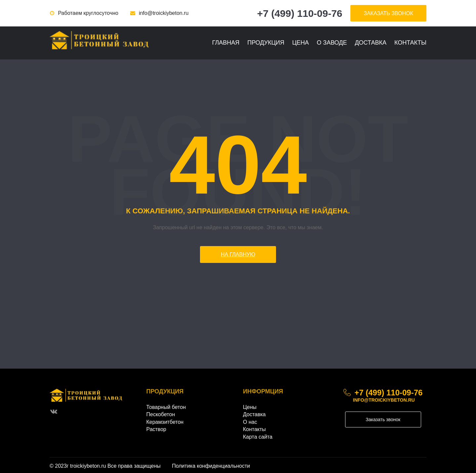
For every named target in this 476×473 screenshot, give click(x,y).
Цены (250, 407)
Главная (226, 43)
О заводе (332, 43)
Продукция (266, 43)
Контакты (410, 43)
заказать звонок (388, 13)
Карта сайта (258, 437)
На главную (238, 255)
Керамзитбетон (165, 422)
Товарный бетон (166, 407)
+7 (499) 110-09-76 (300, 13)
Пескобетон (161, 414)
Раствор (156, 429)
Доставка (371, 43)
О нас (250, 422)
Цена (300, 43)
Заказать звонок (383, 419)
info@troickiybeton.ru (164, 13)
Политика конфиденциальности (211, 466)
